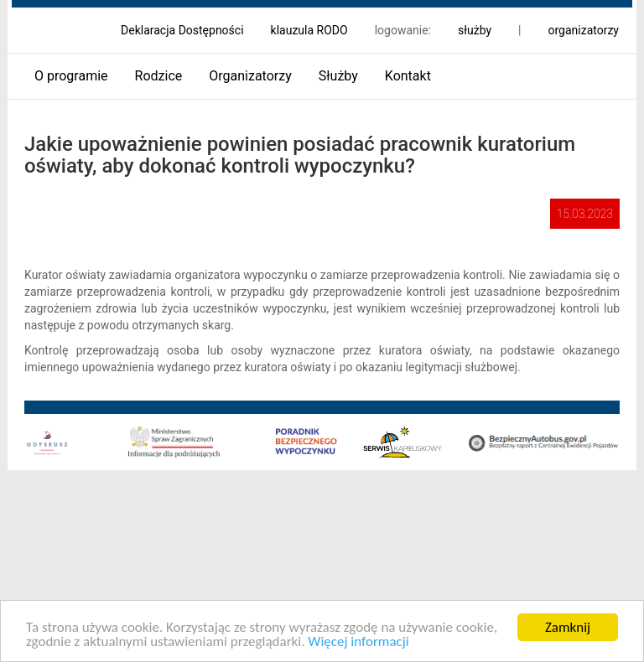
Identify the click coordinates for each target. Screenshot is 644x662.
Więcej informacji (358, 642)
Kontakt (408, 76)
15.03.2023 (585, 214)
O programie (71, 76)
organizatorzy (583, 30)
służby (475, 30)
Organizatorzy (250, 76)
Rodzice (159, 76)
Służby (338, 76)
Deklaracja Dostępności (182, 30)
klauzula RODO (309, 30)
